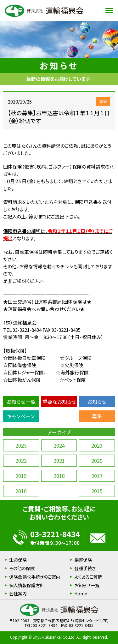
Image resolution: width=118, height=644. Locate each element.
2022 (21, 461)
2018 (59, 476)
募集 (97, 416)
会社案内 (18, 593)
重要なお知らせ (59, 402)
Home (81, 593)
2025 (21, 445)
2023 (97, 445)
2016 (21, 491)
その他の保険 (22, 568)
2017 (97, 476)
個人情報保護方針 (27, 585)
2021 (59, 461)
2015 (97, 491)
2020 (97, 461)
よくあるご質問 (88, 577)
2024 (59, 445)
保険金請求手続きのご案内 (35, 577)
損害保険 (83, 560)
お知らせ (97, 402)
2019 (21, 476)
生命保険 (18, 560)
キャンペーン (21, 416)
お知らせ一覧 (21, 402)
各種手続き (85, 568)
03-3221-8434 (55, 534)
